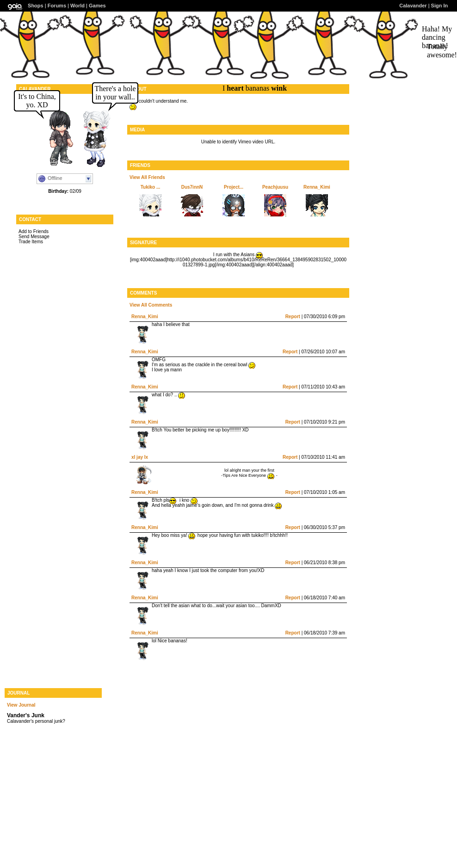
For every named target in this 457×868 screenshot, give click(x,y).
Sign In (440, 6)
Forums (57, 6)
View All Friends (147, 177)
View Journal (21, 705)
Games (97, 6)
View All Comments (151, 305)
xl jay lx (140, 457)
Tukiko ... (151, 187)
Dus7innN (192, 187)
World (77, 6)
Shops (36, 6)
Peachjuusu (275, 187)
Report (293, 317)
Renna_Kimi (317, 187)
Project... (234, 187)
